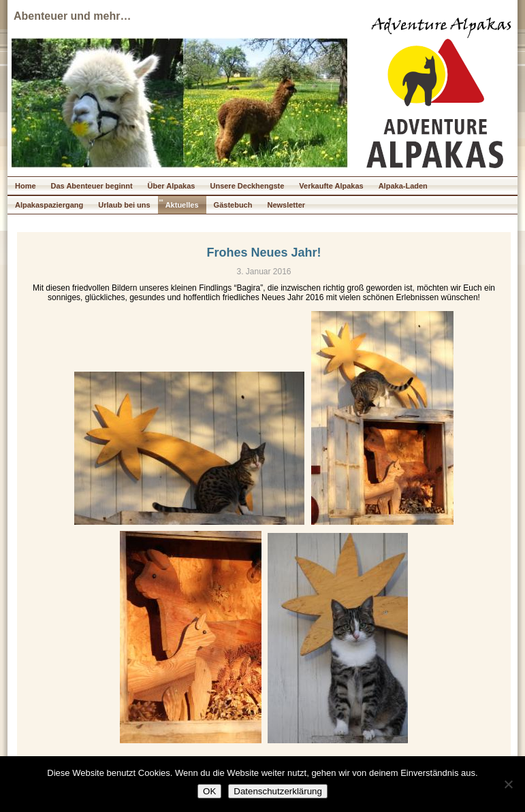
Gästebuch (233, 205)
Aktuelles (182, 205)
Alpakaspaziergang (49, 205)
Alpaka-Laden (403, 186)
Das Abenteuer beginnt (92, 186)
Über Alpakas (172, 186)
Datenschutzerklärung (278, 791)
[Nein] (508, 784)
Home (26, 186)
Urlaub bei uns (124, 205)
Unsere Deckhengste (247, 186)
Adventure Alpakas (441, 26)
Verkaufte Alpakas (331, 186)
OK (209, 791)
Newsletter (286, 205)
